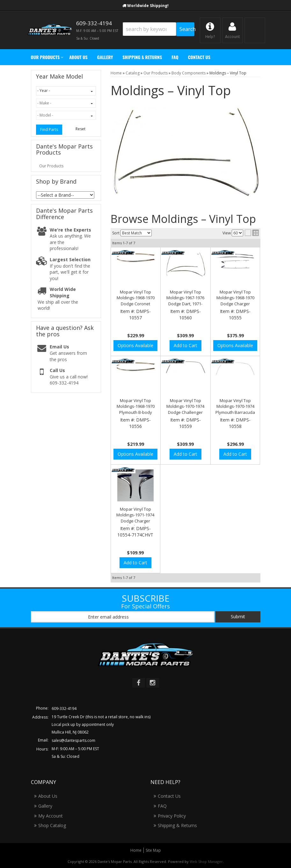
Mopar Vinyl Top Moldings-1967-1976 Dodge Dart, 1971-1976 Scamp (185, 301)
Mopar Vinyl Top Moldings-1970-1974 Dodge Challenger (185, 406)
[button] (159, 29)
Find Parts (49, 129)
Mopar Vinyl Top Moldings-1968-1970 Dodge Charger (235, 298)
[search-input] (150, 29)
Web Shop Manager (206, 861)
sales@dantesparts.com (73, 740)
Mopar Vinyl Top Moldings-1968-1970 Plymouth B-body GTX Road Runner (136, 409)
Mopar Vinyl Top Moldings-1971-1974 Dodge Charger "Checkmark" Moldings (135, 521)
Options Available (135, 345)
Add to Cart (186, 345)
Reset (80, 129)
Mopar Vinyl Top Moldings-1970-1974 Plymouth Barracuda (235, 406)
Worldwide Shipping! (148, 6)
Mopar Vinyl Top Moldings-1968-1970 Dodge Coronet (136, 298)
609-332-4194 (64, 708)
